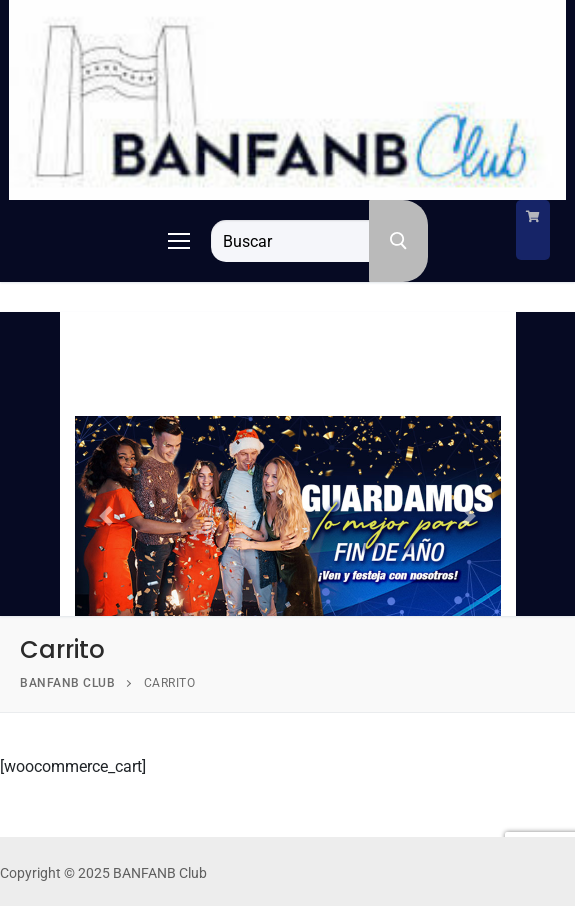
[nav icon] (179, 241)
